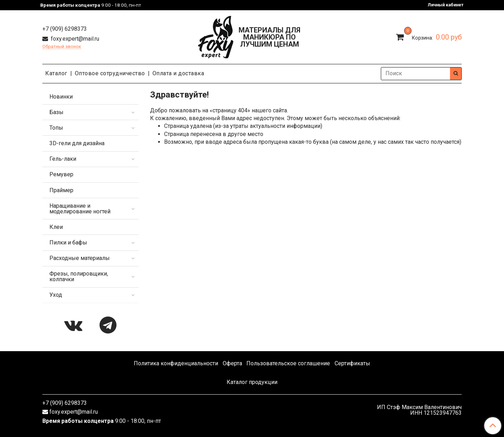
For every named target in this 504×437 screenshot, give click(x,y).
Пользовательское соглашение (288, 363)
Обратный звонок (62, 47)
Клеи (56, 227)
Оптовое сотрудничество (110, 73)
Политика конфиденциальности (176, 363)
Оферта (232, 363)
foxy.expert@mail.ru (74, 39)
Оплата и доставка (178, 73)
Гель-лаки (63, 159)
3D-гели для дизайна (77, 143)
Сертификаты (352, 363)
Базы (56, 112)
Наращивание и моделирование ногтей (80, 209)
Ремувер (61, 174)
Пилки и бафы (68, 243)
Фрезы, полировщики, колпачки (79, 276)
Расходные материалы (80, 258)
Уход (56, 295)
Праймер (61, 190)
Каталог (56, 73)
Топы (56, 128)
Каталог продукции (252, 382)
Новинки (61, 97)
